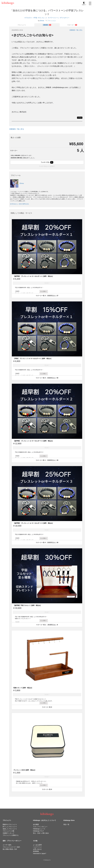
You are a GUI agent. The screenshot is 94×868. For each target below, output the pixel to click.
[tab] (47, 25)
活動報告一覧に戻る (76, 30)
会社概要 (36, 824)
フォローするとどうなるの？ (47, 166)
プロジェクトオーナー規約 (11, 847)
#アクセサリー (65, 18)
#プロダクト (29, 18)
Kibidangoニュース (39, 829)
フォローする (47, 162)
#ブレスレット (43, 18)
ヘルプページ (37, 847)
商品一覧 (66, 824)
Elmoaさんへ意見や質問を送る (20, 204)
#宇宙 (35, 18)
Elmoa (42, 21)
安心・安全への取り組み (41, 833)
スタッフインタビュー (40, 827)
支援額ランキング (8, 833)
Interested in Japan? (40, 853)
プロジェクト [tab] (22, 25)
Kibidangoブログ (38, 831)
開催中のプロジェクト (10, 824)
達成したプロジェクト (10, 829)
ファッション (52, 21)
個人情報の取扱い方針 (10, 849)
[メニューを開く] (90, 3)
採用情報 (36, 851)
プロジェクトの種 (8, 831)
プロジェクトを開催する (11, 835)
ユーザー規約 (7, 845)
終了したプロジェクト (10, 827)
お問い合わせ (37, 849)
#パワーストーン (54, 18)
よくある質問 (37, 845)
